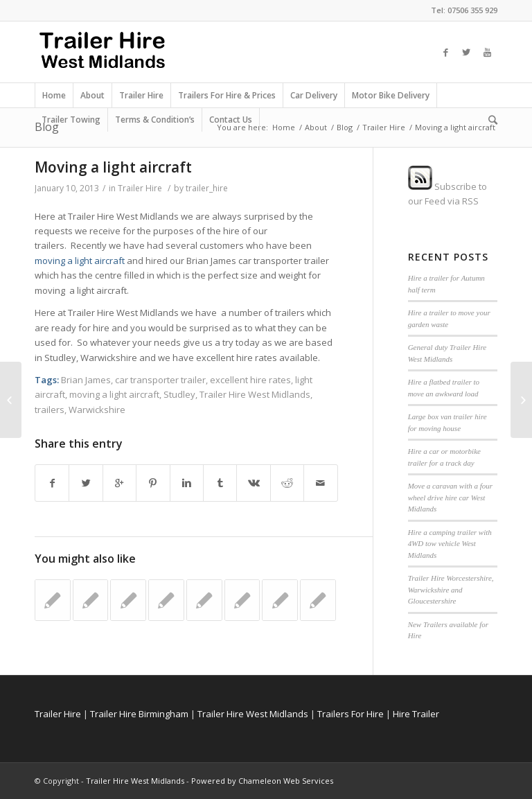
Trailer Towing (71, 120)
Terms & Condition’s (155, 120)
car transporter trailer (160, 380)
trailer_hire (207, 188)
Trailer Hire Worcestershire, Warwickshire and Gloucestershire (451, 589)
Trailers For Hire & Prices (227, 95)
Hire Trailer (416, 714)
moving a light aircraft (81, 261)
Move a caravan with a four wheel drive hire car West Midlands (451, 497)
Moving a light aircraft (113, 167)
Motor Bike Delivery (391, 95)
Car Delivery (314, 95)
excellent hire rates (250, 380)
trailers (50, 410)
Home (54, 95)
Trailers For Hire (351, 714)
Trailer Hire (141, 95)
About (92, 95)
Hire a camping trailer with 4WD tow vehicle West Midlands (450, 544)
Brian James (86, 380)
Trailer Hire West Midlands (255, 394)
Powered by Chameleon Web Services (262, 781)
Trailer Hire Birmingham (139, 714)
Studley (179, 394)
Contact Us (231, 120)
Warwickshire (97, 410)
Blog (345, 127)
